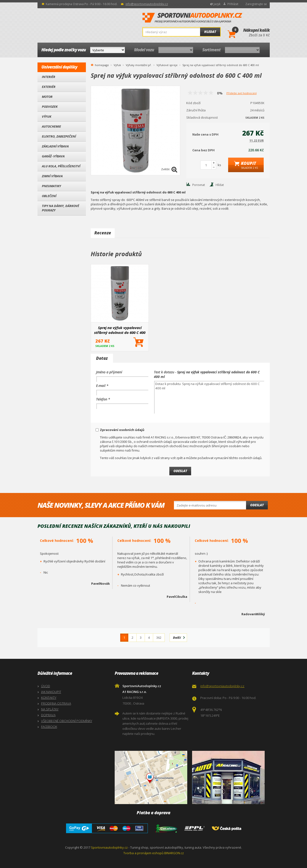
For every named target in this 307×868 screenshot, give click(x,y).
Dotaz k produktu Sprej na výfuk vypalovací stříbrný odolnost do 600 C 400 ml (209, 397)
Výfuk (47, 116)
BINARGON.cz (174, 853)
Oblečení (49, 196)
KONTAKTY (49, 698)
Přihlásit (233, 4)
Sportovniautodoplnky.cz (109, 847)
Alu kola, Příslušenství (61, 166)
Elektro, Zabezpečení (59, 136)
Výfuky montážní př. (139, 65)
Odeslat (257, 505)
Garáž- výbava (53, 156)
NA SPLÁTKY (50, 709)
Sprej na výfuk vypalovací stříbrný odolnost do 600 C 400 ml (120, 330)
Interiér (49, 77)
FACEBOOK (49, 727)
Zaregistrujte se (256, 4)
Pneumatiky (51, 186)
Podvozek (50, 107)
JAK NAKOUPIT (51, 692)
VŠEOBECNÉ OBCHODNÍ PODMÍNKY (67, 721)
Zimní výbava (52, 176)
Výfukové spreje (167, 65)
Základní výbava (55, 146)
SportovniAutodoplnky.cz (192, 18)
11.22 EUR (257, 141)
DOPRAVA (48, 715)
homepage (102, 65)
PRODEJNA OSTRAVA (56, 703)
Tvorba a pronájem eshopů (143, 853)
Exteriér (49, 87)
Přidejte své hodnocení (242, 93)
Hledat (210, 32)
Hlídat (220, 185)
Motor (47, 97)
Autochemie (51, 126)
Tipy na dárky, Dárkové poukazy (60, 208)
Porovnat (199, 185)
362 (159, 638)
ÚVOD (46, 686)
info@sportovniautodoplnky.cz (147, 4)
